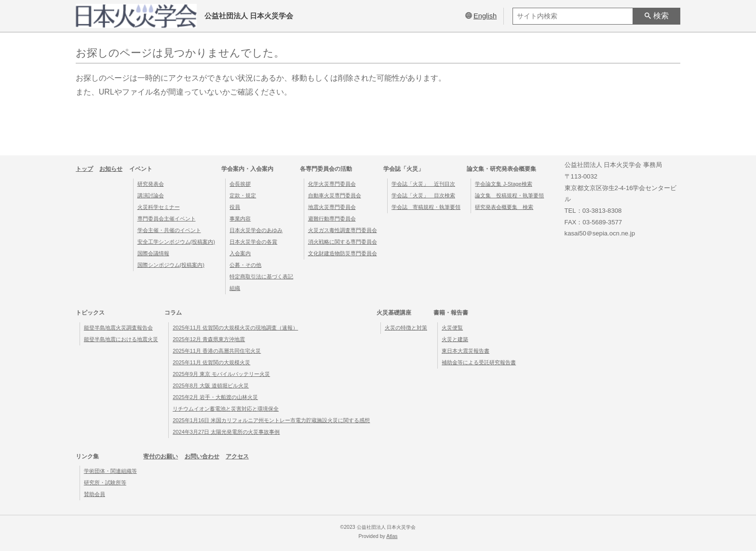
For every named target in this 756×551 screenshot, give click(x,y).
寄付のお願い (161, 456)
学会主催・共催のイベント (169, 230)
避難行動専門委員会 (332, 219)
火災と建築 (455, 339)
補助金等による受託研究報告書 (479, 362)
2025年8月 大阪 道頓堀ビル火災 (211, 386)
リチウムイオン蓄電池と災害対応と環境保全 (226, 409)
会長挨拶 (240, 184)
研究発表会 (151, 184)
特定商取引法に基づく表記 (261, 276)
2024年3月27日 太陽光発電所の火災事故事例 (226, 432)
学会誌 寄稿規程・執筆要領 (426, 207)
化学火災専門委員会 (332, 184)
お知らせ (111, 169)
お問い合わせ (202, 456)
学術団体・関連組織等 (110, 471)
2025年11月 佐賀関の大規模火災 (211, 362)
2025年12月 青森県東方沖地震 (209, 339)
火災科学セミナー (159, 207)
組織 (235, 288)
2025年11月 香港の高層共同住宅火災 (217, 351)
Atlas (392, 536)
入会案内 (240, 253)
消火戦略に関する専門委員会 (343, 242)
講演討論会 (151, 195)
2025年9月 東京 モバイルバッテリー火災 (221, 374)
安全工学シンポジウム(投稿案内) (176, 242)
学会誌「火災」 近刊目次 (423, 184)
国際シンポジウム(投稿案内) (171, 265)
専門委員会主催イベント (167, 219)
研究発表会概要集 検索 (504, 207)
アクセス (237, 456)
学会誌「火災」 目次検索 (423, 195)
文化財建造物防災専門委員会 (343, 253)
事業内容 (240, 219)
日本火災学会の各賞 (253, 242)
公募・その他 (245, 265)
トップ (84, 169)
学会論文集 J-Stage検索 (503, 184)
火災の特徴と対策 (406, 328)
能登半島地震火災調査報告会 (118, 328)
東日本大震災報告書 (466, 351)
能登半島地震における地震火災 (121, 339)
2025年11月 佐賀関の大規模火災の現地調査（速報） (235, 328)
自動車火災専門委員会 (335, 195)
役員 (235, 207)
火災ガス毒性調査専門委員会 (343, 230)
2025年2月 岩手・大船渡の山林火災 (215, 397)
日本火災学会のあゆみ (256, 230)
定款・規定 (243, 195)
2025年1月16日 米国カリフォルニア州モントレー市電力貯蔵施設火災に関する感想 (271, 420)
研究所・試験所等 (105, 482)
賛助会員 (94, 494)
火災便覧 (452, 328)
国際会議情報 (153, 253)
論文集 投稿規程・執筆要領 (509, 195)
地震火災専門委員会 (332, 207)
